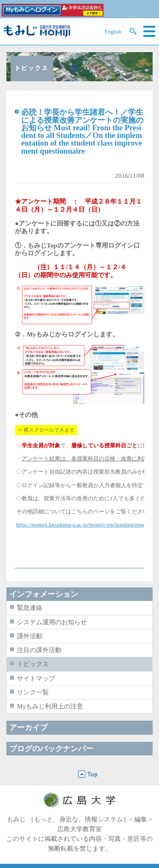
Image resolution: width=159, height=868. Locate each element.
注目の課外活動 (39, 650)
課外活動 (30, 636)
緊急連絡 (30, 608)
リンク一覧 (33, 692)
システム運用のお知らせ (52, 622)
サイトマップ (36, 678)
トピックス (33, 664)
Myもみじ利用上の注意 (50, 706)
